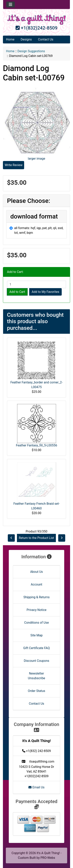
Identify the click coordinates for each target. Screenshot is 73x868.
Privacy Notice (36, 610)
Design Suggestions (31, 51)
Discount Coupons (36, 661)
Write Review (14, 165)
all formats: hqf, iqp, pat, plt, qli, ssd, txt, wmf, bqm (39, 230)
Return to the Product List (36, 538)
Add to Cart (17, 292)
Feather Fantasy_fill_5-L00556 (37, 445)
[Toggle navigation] (11, 4)
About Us (36, 572)
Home (10, 39)
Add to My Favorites (45, 292)
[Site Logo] (36, 20)
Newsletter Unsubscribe (36, 676)
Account (36, 584)
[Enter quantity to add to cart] (36, 284)
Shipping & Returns (36, 597)
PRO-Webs (48, 858)
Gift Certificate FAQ (37, 648)
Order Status (36, 691)
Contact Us (46, 39)
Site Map (36, 635)
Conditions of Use (36, 623)
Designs (26, 39)
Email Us (36, 787)
